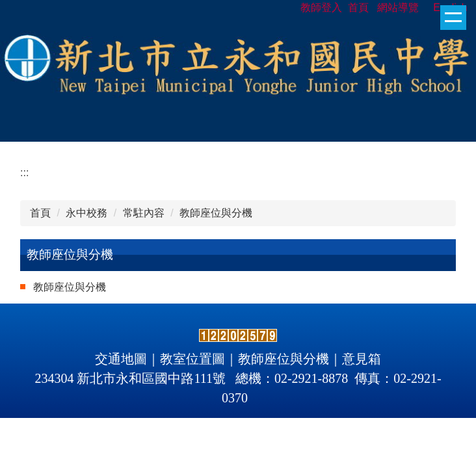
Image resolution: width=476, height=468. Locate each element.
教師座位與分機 (216, 213)
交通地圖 (121, 359)
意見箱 (362, 359)
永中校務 (86, 213)
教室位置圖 (192, 359)
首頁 (40, 213)
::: (24, 173)
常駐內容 (144, 213)
